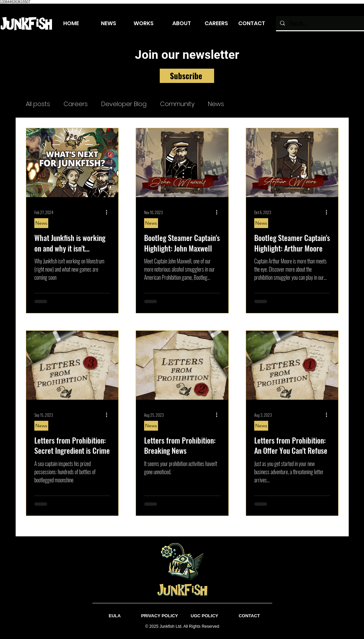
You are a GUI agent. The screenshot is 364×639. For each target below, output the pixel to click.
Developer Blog (124, 104)
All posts (38, 104)
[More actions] (109, 212)
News (216, 104)
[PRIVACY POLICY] (160, 616)
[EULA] (115, 616)
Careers (76, 104)
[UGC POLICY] (205, 616)
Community (177, 104)
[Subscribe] (187, 76)
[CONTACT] (249, 616)
